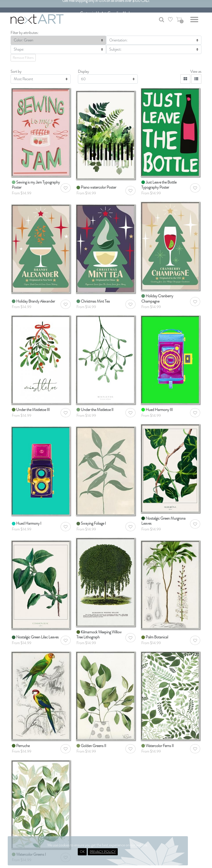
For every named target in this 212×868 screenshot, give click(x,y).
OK (82, 852)
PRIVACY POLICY (103, 852)
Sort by (16, 71)
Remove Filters (23, 58)
